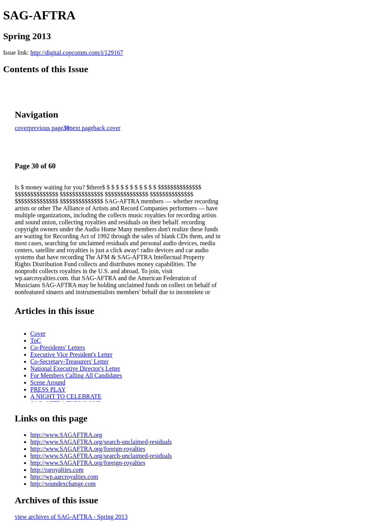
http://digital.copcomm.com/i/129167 (77, 53)
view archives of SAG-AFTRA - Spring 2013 (71, 517)
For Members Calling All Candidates (76, 375)
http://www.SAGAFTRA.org (66, 435)
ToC (36, 341)
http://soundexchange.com (63, 484)
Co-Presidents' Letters (58, 347)
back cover (107, 128)
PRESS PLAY (48, 389)
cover (22, 128)
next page (82, 128)
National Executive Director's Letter (75, 368)
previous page (46, 128)
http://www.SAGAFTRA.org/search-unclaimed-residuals (101, 442)
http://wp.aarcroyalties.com (64, 477)
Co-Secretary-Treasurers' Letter (69, 361)
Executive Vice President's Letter (71, 354)
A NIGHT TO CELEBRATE (66, 396)
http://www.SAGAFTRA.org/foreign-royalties (88, 449)
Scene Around (48, 382)
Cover (38, 334)
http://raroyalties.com (57, 470)
